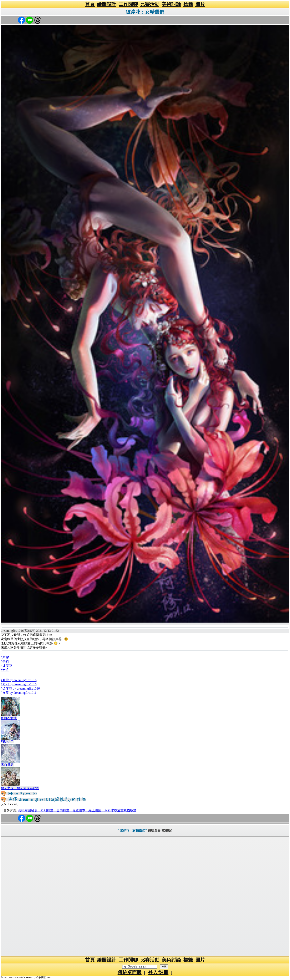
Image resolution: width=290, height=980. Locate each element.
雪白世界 (7, 765)
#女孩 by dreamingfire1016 (19, 693)
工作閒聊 (128, 4)
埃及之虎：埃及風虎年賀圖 (20, 788)
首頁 (90, 4)
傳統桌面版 (130, 972)
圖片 (200, 4)
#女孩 (5, 670)
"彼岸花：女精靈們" (132, 830)
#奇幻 (5, 662)
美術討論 (171, 4)
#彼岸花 (6, 666)
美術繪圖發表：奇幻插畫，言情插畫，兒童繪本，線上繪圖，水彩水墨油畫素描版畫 (77, 810)
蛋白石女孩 (9, 718)
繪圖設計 (107, 4)
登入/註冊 (158, 972)
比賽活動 (150, 4)
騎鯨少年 (7, 741)
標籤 (188, 4)
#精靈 (5, 657)
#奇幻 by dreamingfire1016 (19, 684)
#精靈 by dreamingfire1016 (19, 680)
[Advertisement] (145, 896)
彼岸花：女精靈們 (145, 12)
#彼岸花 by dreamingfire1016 (20, 688)
